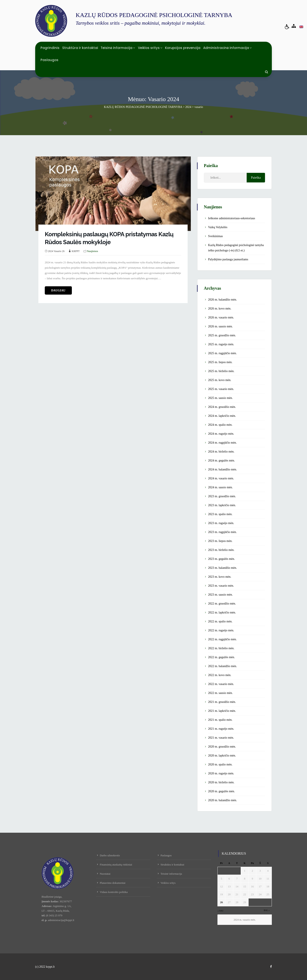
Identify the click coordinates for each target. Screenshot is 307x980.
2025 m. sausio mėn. (220, 398)
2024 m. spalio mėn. (220, 425)
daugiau (58, 290)
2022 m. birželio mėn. (221, 648)
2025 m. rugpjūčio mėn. (222, 353)
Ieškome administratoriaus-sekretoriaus (232, 218)
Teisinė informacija (117, 48)
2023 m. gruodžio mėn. (222, 496)
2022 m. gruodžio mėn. (222, 604)
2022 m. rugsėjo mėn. (221, 630)
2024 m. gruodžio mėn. (222, 407)
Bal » (267, 910)
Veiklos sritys (149, 48)
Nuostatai (105, 874)
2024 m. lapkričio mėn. (222, 416)
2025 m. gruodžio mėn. (222, 335)
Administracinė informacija (226, 48)
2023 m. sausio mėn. (220, 595)
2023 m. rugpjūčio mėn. (222, 532)
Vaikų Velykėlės (218, 227)
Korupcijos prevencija (183, 48)
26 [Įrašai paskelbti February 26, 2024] (221, 902)
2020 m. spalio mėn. (220, 764)
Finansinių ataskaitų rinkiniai (116, 865)
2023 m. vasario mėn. (221, 586)
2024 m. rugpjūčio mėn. (222, 443)
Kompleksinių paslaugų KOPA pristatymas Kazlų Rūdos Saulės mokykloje (109, 238)
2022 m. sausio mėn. (220, 693)
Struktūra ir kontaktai (80, 48)
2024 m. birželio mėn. (221, 452)
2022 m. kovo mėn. (220, 675)
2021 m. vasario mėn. (221, 738)
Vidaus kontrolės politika (114, 892)
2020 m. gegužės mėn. (222, 791)
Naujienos (92, 251)
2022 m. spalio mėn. (220, 621)
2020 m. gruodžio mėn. (222, 747)
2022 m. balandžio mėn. (222, 666)
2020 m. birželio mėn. (221, 782)
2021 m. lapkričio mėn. (222, 711)
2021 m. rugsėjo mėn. (221, 729)
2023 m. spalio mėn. (220, 514)
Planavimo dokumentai (113, 883)
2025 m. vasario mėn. (221, 389)
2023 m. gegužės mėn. (222, 559)
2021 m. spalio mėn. (220, 720)
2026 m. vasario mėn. (221, 317)
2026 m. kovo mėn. (220, 309)
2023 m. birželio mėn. (221, 550)
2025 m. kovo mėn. (220, 380)
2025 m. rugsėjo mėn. (221, 344)
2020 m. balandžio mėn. (222, 800)
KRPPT (76, 251)
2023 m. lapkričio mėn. (222, 505)
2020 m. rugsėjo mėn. (221, 773)
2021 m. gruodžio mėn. (222, 702)
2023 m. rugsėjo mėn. (221, 523)
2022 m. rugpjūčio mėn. (222, 639)
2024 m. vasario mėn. (221, 478)
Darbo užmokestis (110, 855)
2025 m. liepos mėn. (220, 362)
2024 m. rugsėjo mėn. (221, 434)
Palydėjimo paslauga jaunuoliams (228, 259)
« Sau (221, 911)
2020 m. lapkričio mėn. (222, 756)
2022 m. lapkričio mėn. (222, 612)
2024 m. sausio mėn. (220, 487)
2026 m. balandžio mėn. (222, 300)
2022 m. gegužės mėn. (222, 657)
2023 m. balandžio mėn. (222, 568)
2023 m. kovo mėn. (220, 577)
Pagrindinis (50, 48)
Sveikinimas (215, 236)
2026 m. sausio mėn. (220, 326)
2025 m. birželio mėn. (221, 371)
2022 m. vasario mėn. (221, 684)
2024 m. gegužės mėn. (222, 461)
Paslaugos (49, 60)
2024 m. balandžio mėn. (222, 469)
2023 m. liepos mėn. (220, 541)
